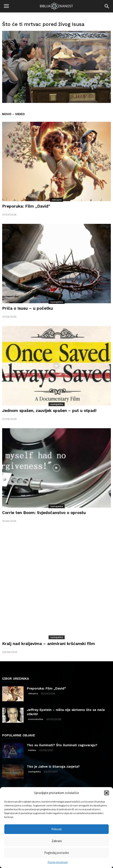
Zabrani (57, 841)
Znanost (52, 780)
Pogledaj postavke (57, 853)
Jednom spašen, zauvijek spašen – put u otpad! (49, 411)
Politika (32, 721)
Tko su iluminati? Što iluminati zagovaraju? (62, 716)
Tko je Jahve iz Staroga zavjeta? (53, 738)
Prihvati (56, 829)
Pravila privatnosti (58, 862)
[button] (107, 793)
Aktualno (57, 200)
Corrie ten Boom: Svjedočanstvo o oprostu (44, 513)
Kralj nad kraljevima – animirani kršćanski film (49, 615)
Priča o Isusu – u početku (27, 308)
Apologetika (57, 302)
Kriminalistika (36, 690)
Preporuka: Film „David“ (26, 206)
